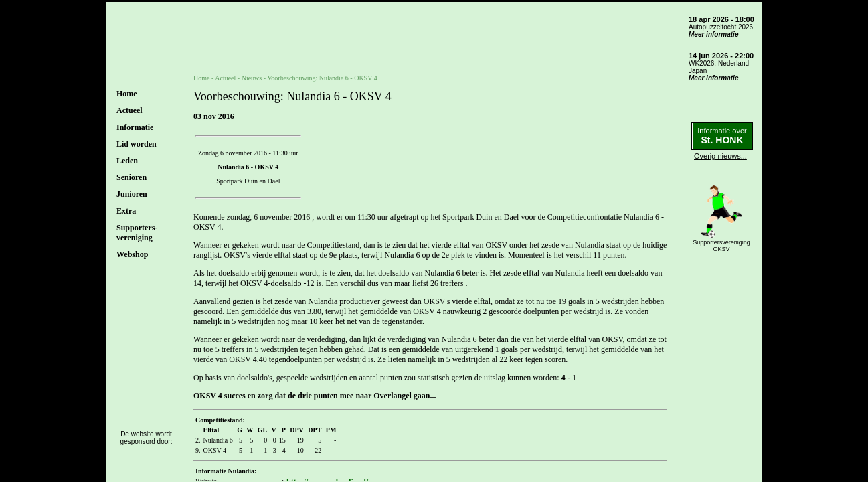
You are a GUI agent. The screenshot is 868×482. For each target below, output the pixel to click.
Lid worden (137, 144)
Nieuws (252, 78)
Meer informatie (713, 34)
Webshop (132, 254)
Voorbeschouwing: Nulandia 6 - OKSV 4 (322, 78)
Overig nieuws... (720, 156)
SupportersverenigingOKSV (721, 246)
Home (127, 94)
